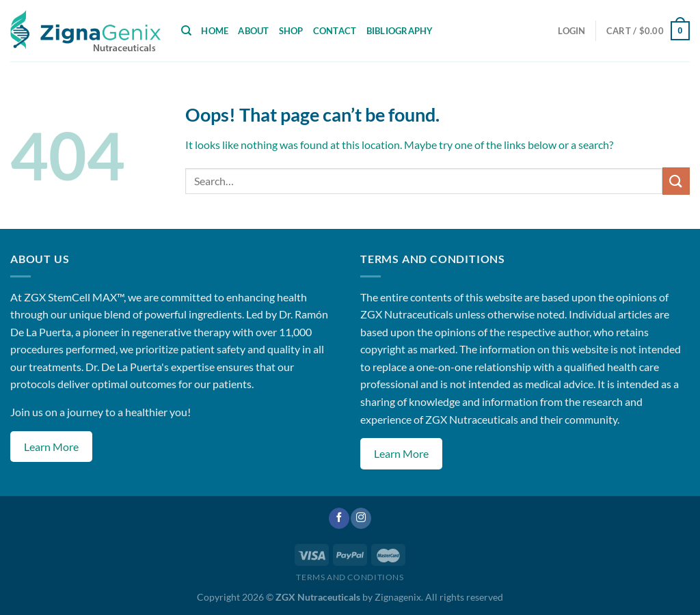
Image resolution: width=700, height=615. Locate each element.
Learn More (51, 447)
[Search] (186, 31)
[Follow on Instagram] (361, 518)
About (253, 31)
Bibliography (400, 31)
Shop (291, 31)
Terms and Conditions (350, 577)
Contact (335, 31)
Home (215, 31)
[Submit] (676, 181)
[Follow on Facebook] (339, 518)
